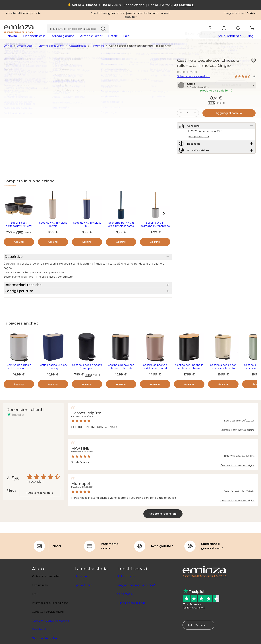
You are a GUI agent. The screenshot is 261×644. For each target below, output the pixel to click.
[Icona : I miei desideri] (254, 66)
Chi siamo (81, 602)
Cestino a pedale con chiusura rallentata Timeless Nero (121, 394)
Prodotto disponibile (216, 104)
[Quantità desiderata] (188, 127)
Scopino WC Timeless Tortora (53, 230)
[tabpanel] (99, 40)
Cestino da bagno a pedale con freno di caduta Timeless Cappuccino (155, 396)
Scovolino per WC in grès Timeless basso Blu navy (121, 232)
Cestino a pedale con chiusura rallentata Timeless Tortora (223, 394)
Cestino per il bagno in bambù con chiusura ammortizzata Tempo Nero (189, 396)
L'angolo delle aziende (131, 629)
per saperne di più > (198, 153)
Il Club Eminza (126, 602)
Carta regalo (125, 620)
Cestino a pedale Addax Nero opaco (87, 393)
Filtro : (11, 517)
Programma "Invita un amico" (136, 611)
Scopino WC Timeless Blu (87, 230)
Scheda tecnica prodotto (194, 82)
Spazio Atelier (83, 611)
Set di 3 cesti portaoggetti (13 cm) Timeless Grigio (19, 232)
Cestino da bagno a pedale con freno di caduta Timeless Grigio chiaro (19, 396)
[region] (130, 52)
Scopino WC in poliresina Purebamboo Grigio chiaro (155, 232)
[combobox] (40, 519)
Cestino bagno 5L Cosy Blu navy (53, 393)
